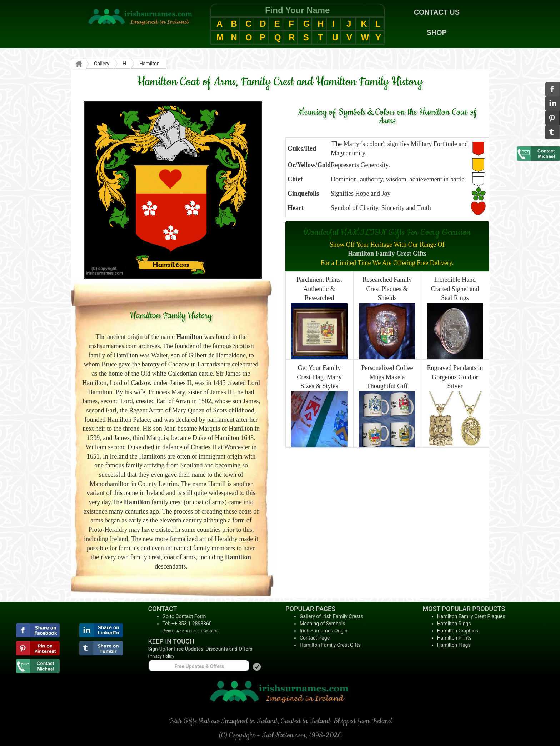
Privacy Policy (161, 656)
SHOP (437, 32)
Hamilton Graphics (458, 631)
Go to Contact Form (184, 616)
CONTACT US (437, 12)
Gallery (102, 64)
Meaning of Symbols (322, 624)
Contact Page (315, 638)
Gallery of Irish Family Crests (331, 616)
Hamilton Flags (454, 645)
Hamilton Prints (454, 638)
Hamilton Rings (454, 624)
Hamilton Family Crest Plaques (471, 616)
